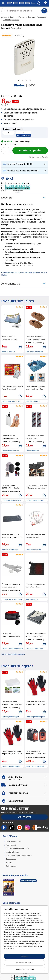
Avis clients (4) (11, 284)
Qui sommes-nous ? (13, 841)
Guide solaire (11, 866)
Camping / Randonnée (37, 17)
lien (26, 927)
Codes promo (11, 859)
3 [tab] (27, 80)
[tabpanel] (24, 57)
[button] (25, 164)
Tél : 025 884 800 (15, 779)
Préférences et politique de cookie (19, 855)
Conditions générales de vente (17, 848)
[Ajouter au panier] (30, 151)
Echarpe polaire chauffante (12, 599)
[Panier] (46, 3)
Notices (9, 863)
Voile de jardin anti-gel (10, 717)
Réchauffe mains (32, 451)
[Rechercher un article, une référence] (24, 11)
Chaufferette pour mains (11, 401)
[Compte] (39, 3)
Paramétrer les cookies (24, 963)
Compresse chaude (33, 550)
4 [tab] (30, 80)
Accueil (5, 17)
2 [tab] (23, 80)
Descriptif (7, 198)
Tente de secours (8, 352)
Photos (19, 85)
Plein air (22, 17)
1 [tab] (19, 80)
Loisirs (13, 17)
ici (14, 949)
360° (32, 85)
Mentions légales (12, 852)
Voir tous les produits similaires (13, 654)
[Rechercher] (44, 11)
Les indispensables (11, 20)
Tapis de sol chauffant (10, 550)
